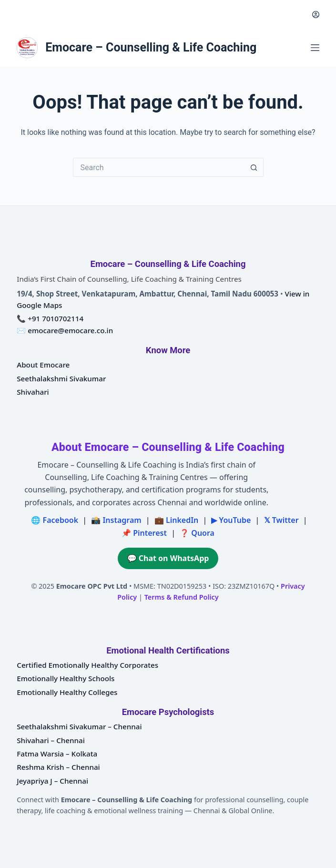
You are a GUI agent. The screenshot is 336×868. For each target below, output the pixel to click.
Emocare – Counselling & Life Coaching (151, 47)
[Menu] (315, 48)
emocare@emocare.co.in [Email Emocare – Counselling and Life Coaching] (70, 330)
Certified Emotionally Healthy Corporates (87, 665)
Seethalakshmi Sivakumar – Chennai (79, 726)
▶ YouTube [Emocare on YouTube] (231, 520)
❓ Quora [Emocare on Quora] (197, 533)
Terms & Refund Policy (182, 597)
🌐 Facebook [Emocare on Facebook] (55, 520)
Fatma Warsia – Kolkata (57, 754)
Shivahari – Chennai (51, 740)
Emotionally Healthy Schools (66, 678)
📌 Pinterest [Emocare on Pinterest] (144, 533)
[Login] (316, 15)
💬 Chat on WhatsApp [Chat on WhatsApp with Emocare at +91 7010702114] (168, 558)
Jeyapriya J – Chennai (52, 781)
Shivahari (33, 392)
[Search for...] (159, 167)
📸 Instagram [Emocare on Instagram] (116, 520)
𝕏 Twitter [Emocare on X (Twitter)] (281, 520)
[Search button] (254, 167)
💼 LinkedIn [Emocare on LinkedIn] (177, 520)
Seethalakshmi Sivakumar (61, 378)
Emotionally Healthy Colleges (67, 692)
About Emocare (43, 365)
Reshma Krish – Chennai (58, 767)
